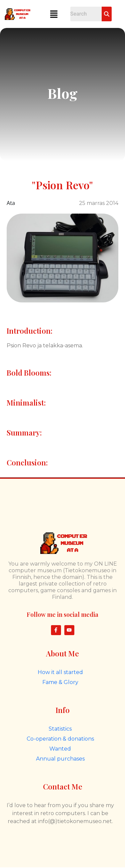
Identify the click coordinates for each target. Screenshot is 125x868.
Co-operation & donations (60, 739)
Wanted (60, 749)
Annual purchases (60, 759)
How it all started (60, 672)
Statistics (60, 729)
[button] (54, 14)
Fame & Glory (60, 682)
